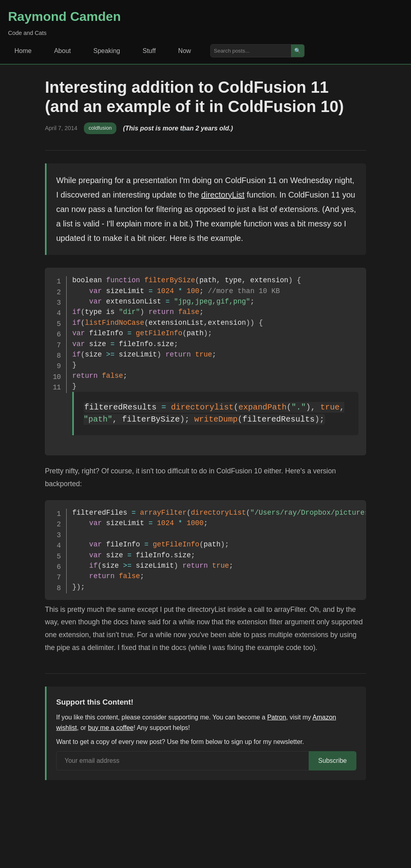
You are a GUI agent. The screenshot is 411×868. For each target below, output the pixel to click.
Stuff (149, 51)
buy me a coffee (111, 728)
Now (185, 51)
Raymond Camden (64, 16)
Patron (277, 717)
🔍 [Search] (298, 51)
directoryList (223, 195)
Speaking (107, 51)
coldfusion (100, 128)
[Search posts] (251, 51)
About (63, 51)
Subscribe (333, 761)
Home (23, 51)
